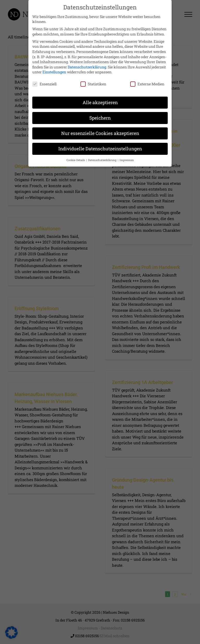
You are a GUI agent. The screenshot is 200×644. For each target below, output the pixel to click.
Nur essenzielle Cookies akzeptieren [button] (100, 130)
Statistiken (93, 81)
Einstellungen (54, 69)
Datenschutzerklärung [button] (103, 157)
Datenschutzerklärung (87, 64)
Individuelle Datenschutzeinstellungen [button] (100, 145)
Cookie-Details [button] (76, 157)
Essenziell (44, 81)
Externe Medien (147, 81)
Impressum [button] (127, 157)
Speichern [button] (100, 114)
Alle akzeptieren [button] (100, 99)
